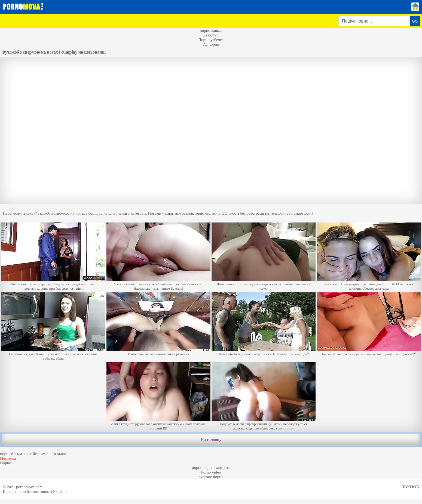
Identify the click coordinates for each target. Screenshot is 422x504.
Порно (6, 463)
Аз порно (211, 44)
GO (415, 21)
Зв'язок (411, 487)
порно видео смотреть (211, 468)
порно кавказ (211, 30)
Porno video (211, 472)
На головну (211, 440)
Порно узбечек (211, 40)
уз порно (211, 35)
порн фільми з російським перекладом (33, 454)
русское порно (211, 477)
